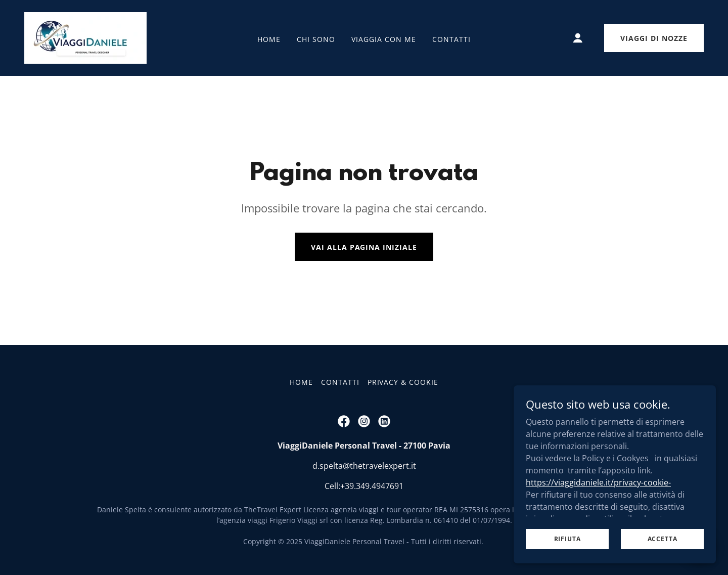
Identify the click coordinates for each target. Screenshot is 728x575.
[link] (85, 37)
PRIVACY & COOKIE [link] (403, 382)
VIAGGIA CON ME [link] (384, 39)
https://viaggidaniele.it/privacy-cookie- (598, 482)
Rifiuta (567, 539)
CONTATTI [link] (451, 39)
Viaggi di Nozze (654, 38)
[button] (578, 38)
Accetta (663, 539)
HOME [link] (269, 39)
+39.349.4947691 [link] (372, 486)
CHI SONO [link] (316, 39)
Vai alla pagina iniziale (364, 247)
